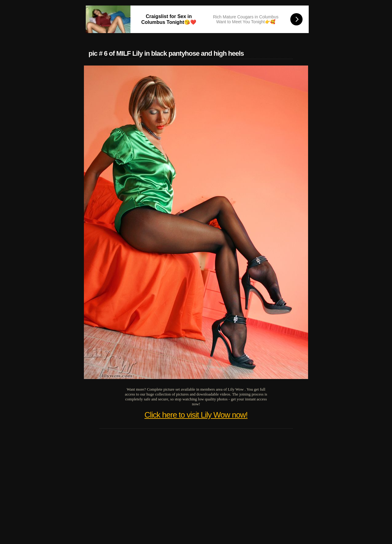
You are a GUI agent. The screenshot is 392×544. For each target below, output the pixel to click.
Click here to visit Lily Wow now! (196, 415)
